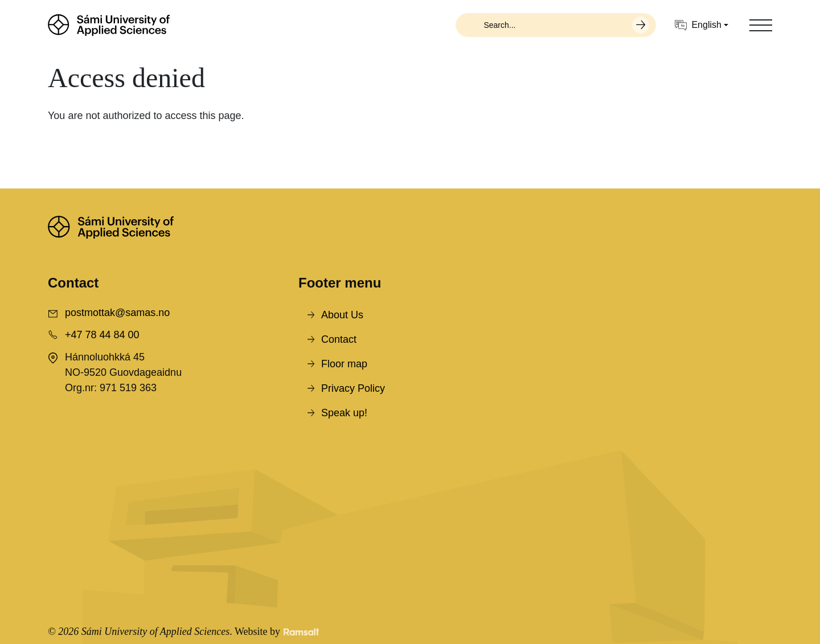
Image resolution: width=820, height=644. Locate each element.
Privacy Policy (353, 388)
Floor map (344, 364)
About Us (342, 315)
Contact (339, 339)
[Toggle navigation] (761, 25)
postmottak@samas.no (117, 313)
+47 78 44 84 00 (102, 335)
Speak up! (344, 413)
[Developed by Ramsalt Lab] (301, 632)
